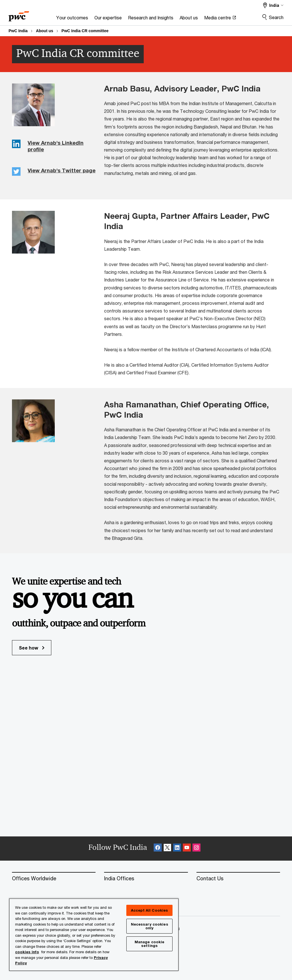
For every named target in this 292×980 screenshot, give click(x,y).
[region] (94, 934)
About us (45, 31)
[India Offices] (146, 879)
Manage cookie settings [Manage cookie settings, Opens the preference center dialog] (150, 944)
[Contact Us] (238, 879)
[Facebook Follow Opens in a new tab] (158, 849)
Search (276, 17)
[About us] (189, 19)
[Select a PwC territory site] (273, 5)
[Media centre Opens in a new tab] (220, 19)
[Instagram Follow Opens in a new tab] (196, 849)
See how (32, 648)
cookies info (27, 952)
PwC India (18, 31)
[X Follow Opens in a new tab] (167, 849)
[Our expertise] (108, 19)
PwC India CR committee (85, 31)
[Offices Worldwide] (54, 879)
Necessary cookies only (150, 926)
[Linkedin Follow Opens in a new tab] (177, 849)
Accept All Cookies (149, 910)
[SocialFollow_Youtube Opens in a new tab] (187, 849)
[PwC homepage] (19, 14)
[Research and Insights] (151, 19)
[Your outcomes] (72, 19)
